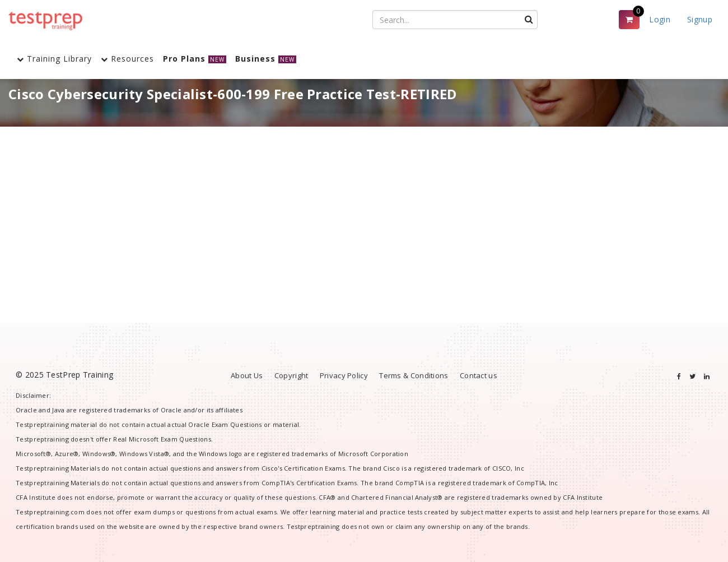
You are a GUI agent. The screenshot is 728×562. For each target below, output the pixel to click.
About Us (247, 375)
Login (660, 19)
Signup (700, 19)
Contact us (479, 375)
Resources (127, 59)
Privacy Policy (344, 375)
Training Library (54, 59)
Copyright (291, 375)
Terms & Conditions (414, 375)
